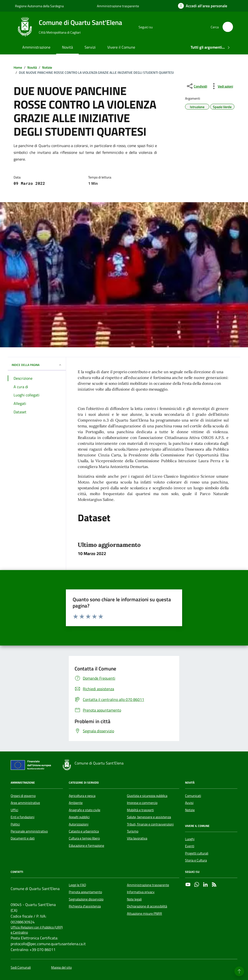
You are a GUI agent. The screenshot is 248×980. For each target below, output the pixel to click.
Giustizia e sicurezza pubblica (147, 796)
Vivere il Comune (121, 47)
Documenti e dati (23, 838)
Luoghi (190, 839)
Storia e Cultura (196, 860)
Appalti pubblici (79, 817)
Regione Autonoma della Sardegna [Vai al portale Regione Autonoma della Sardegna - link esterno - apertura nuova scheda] (39, 6)
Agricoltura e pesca (82, 796)
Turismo (133, 831)
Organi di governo (23, 796)
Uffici (14, 810)
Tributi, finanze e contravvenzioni (150, 824)
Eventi (190, 846)
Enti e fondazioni (23, 817)
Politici (15, 824)
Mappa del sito (61, 968)
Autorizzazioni (79, 824)
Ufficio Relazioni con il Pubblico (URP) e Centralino (37, 930)
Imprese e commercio (142, 803)
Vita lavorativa (137, 838)
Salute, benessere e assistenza (149, 817)
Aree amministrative (25, 803)
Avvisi (189, 803)
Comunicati (193, 796)
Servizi (90, 47)
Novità (67, 47)
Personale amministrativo (29, 831)
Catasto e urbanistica (84, 831)
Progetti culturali (197, 853)
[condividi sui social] (197, 86)
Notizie (190, 810)
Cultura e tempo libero (84, 838)
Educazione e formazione (86, 846)
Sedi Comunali (21, 968)
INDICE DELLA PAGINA (37, 365)
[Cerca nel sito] (228, 27)
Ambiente (76, 803)
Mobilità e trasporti (140, 810)
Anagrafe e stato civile (85, 810)
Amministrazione (36, 47)
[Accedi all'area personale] (203, 6)
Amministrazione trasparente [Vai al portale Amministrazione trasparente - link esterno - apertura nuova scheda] (118, 6)
